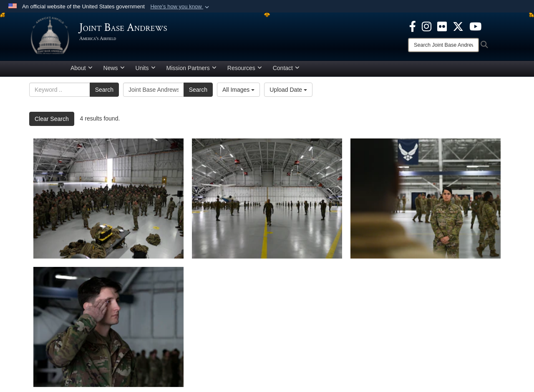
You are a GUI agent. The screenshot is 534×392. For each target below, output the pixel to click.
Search (104, 90)
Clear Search (52, 119)
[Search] (443, 45)
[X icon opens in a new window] (458, 26)
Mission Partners (191, 68)
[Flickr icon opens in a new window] (442, 26)
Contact (286, 68)
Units (146, 68)
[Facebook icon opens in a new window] (413, 26)
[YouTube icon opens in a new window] (475, 26)
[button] (180, 7)
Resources (245, 68)
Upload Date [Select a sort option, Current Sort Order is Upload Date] (288, 90)
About (82, 68)
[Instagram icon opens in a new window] (427, 26)
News (114, 68)
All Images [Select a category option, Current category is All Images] (238, 90)
